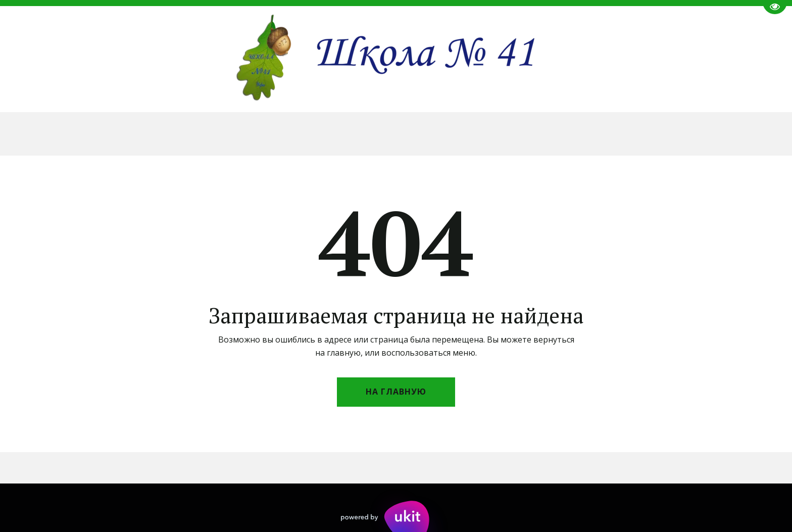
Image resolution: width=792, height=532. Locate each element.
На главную (396, 392)
